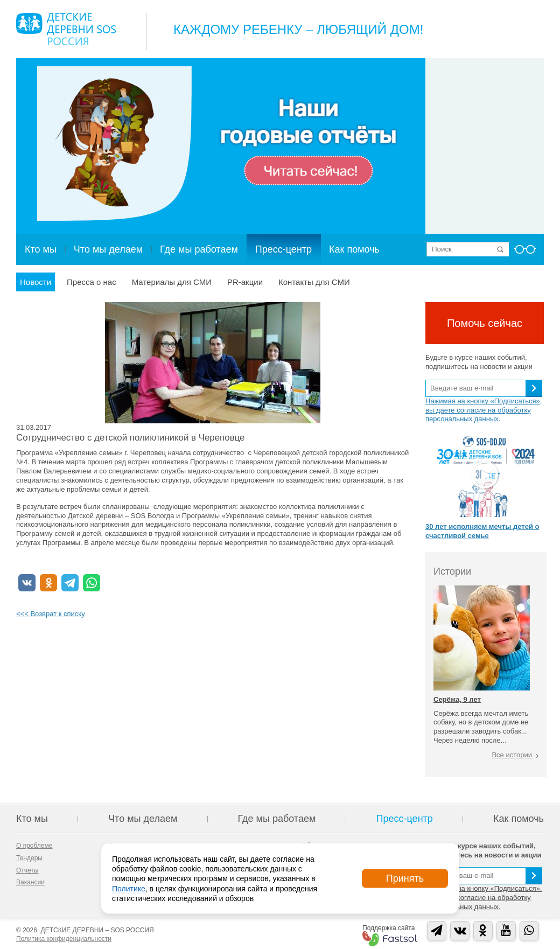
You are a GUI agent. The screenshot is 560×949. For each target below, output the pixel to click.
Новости (36, 282)
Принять (405, 878)
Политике (129, 888)
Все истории (512, 755)
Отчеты (27, 870)
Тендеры (29, 858)
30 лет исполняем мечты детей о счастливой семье (482, 531)
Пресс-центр (283, 249)
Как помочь (354, 249)
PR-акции (245, 282)
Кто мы (41, 249)
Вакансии (30, 882)
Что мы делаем (108, 249)
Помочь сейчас (485, 323)
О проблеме (34, 846)
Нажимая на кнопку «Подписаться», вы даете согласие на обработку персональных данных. (484, 410)
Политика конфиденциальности (64, 939)
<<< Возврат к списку (51, 614)
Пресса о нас (92, 282)
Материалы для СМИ (172, 282)
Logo (66, 29)
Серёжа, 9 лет (457, 699)
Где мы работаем (199, 249)
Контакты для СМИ (314, 282)
